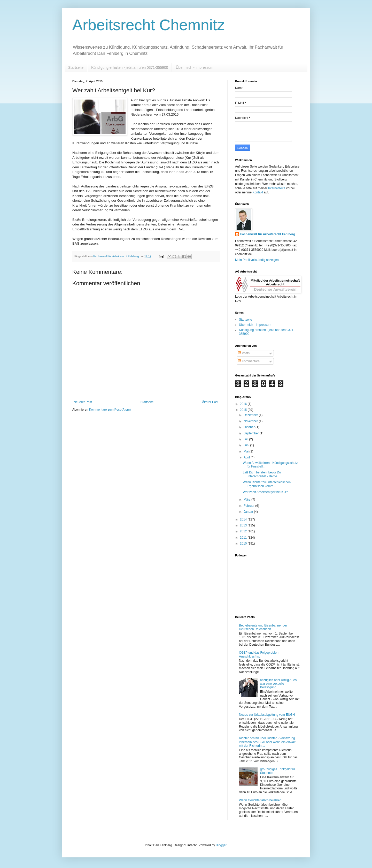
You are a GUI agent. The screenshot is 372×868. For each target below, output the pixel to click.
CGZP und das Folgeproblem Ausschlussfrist (259, 654)
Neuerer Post (83, 402)
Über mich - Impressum (194, 67)
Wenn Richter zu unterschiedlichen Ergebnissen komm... (267, 484)
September (252, 433)
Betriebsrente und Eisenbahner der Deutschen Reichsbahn (263, 627)
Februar (249, 506)
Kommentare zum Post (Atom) (110, 410)
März (247, 500)
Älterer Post (210, 402)
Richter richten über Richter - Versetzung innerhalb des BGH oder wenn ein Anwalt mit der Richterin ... (267, 742)
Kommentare (249, 361)
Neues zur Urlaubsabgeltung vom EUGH (267, 715)
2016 (244, 404)
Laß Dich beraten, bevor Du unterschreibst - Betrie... (262, 474)
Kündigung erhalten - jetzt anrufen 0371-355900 (130, 67)
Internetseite (277, 188)
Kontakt (258, 192)
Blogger (221, 845)
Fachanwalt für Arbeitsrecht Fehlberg (268, 234)
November (251, 421)
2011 (244, 538)
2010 (244, 544)
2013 (244, 525)
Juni (247, 445)
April (247, 457)
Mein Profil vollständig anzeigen (257, 260)
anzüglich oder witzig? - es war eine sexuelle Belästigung (278, 684)
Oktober (250, 427)
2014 (244, 519)
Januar (249, 512)
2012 (244, 531)
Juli (246, 439)
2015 (244, 410)
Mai (247, 451)
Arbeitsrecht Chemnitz (149, 25)
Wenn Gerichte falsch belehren (260, 800)
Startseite (76, 67)
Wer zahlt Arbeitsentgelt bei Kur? (265, 492)
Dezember (251, 415)
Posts (244, 353)
